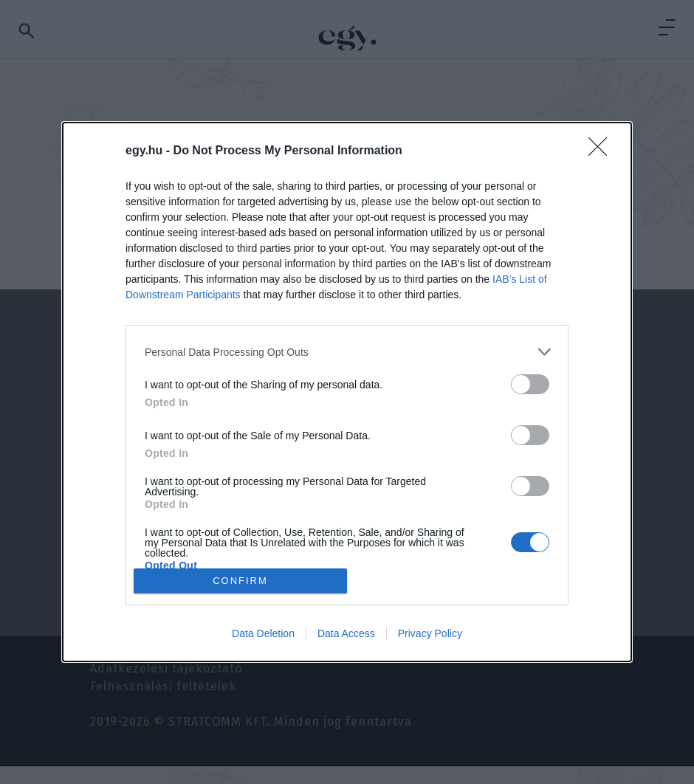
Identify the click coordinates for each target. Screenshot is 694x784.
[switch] (530, 384)
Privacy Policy (430, 633)
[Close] (602, 151)
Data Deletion (263, 633)
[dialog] (347, 392)
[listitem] (347, 352)
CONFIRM (240, 580)
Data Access (346, 633)
